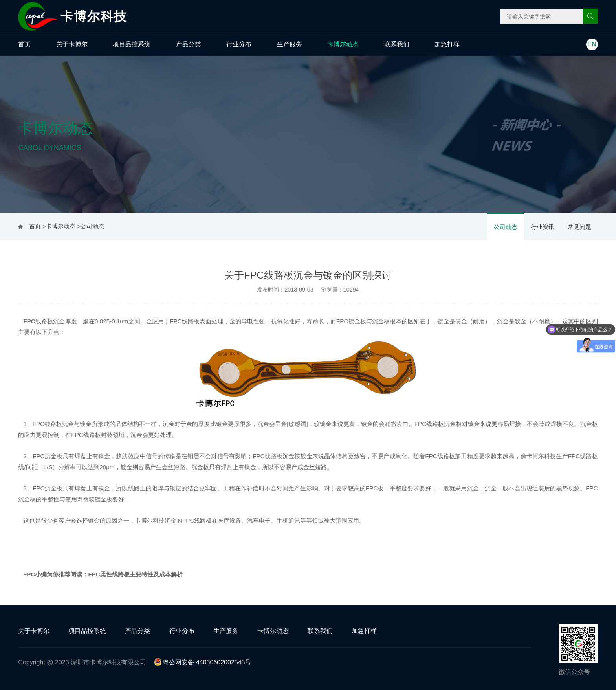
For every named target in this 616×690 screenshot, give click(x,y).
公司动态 (506, 227)
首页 (24, 44)
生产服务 (290, 44)
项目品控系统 (132, 44)
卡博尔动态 (343, 44)
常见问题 (579, 227)
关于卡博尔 (72, 44)
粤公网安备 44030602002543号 (203, 662)
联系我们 (397, 44)
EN (592, 44)
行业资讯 (543, 227)
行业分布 (239, 44)
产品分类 (189, 44)
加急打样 (447, 44)
